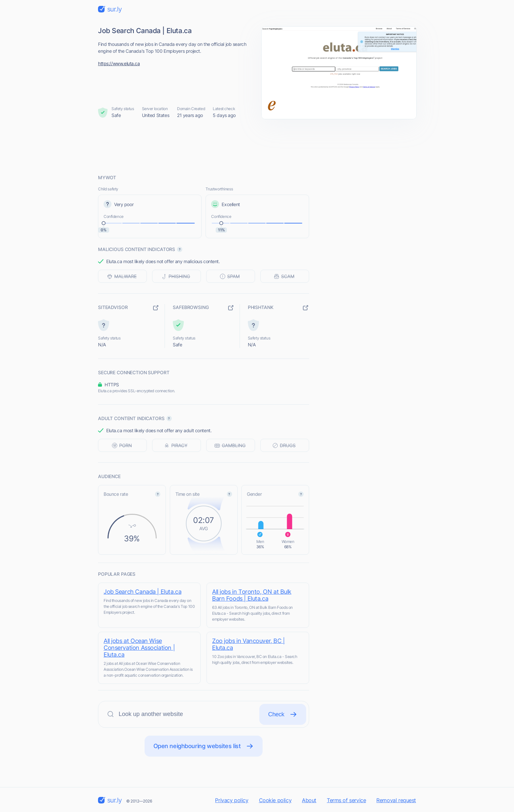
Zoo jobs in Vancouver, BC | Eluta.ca (248, 644)
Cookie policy (275, 800)
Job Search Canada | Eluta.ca (142, 592)
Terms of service (346, 800)
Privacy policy (232, 800)
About (309, 800)
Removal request (396, 800)
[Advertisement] (257, 146)
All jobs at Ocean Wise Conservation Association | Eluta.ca (139, 648)
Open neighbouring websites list (204, 746)
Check (283, 714)
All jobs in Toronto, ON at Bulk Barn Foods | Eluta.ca (252, 595)
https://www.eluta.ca (119, 63)
